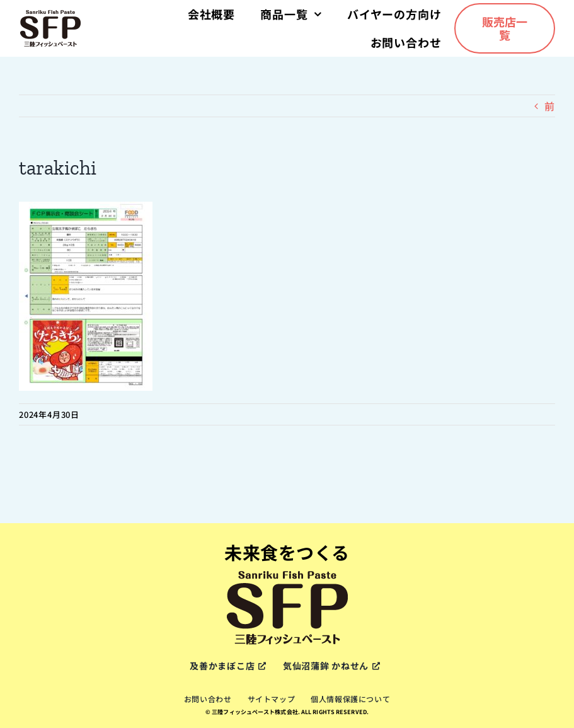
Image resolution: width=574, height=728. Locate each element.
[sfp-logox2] (50, 14)
